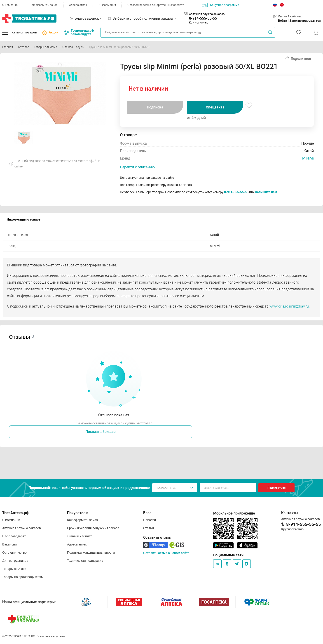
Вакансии (9, 544)
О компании (10, 5)
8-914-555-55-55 (203, 18)
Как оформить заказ (44, 5)
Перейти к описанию (137, 167)
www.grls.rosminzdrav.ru (289, 306)
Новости (150, 520)
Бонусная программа (221, 5)
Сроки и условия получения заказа (93, 528)
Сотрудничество (14, 552)
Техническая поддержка (85, 561)
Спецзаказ (215, 107)
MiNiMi (308, 158)
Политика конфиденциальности (91, 552)
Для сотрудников (15, 561)
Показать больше (101, 432)
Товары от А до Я (15, 569)
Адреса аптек (78, 5)
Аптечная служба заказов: (207, 14)
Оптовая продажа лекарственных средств (156, 5)
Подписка (155, 107)
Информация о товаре (24, 219)
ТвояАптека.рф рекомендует (79, 32)
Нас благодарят (14, 536)
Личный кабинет (80, 536)
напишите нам (266, 192)
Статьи (149, 528)
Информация (107, 5)
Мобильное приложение (234, 513)
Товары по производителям (23, 577)
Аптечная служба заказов (22, 528)
